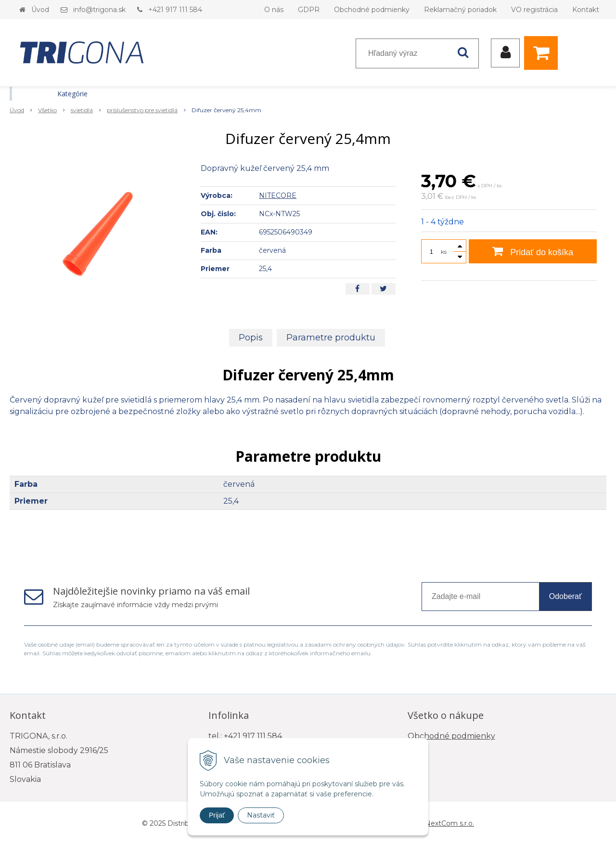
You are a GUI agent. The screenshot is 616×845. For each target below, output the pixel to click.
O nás (274, 10)
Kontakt (586, 10)
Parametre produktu (331, 338)
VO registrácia (534, 10)
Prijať (217, 815)
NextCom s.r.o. (449, 823)
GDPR (309, 10)
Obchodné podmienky (372, 10)
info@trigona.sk (99, 10)
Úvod (40, 10)
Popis (251, 338)
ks (444, 252)
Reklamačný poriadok (460, 10)
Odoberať (565, 596)
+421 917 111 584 (175, 10)
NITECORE (278, 195)
